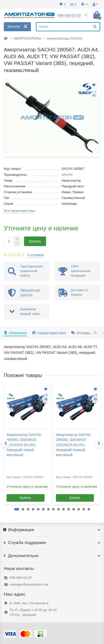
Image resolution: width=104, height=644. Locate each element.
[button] (17, 509)
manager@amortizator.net (29, 584)
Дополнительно (52, 556)
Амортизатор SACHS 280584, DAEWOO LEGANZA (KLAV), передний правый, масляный (73, 445)
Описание (15, 333)
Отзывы (85, 333)
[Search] (68, 27)
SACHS (67, 175)
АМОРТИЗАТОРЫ (27, 38)
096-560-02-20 (21, 578)
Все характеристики (19, 211)
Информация (52, 530)
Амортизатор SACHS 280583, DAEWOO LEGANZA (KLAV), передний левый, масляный (24, 445)
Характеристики (49, 333)
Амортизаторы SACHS (65, 38)
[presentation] (6, 444)
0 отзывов (36, 255)
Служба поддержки (52, 543)
